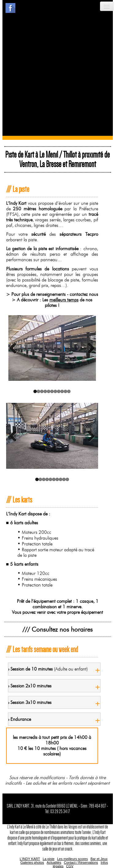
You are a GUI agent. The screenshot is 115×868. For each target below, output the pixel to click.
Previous (15, 348)
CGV (70, 866)
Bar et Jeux (99, 859)
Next (89, 348)
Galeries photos (32, 862)
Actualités (54, 862)
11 (69, 391)
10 (65, 391)
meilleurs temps (64, 300)
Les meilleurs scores (72, 859)
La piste (49, 859)
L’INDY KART (30, 859)
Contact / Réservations (81, 862)
